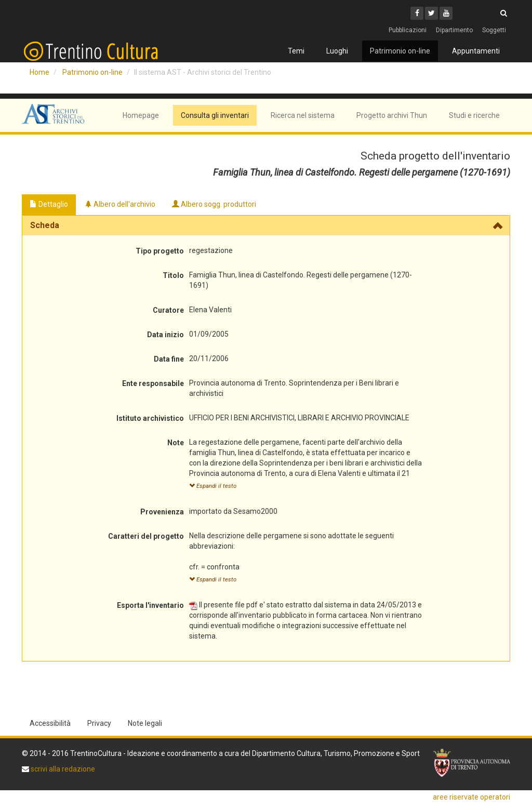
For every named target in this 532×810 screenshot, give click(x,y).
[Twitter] (431, 13)
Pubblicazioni (408, 30)
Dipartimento (454, 30)
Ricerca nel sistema (303, 115)
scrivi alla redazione (62, 769)
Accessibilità (50, 723)
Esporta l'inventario (150, 605)
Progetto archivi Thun (392, 115)
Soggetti (494, 30)
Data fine (169, 359)
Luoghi (337, 51)
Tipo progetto (160, 251)
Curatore (168, 310)
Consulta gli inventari (215, 115)
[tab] (266, 225)
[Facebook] (417, 13)
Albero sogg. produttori (214, 204)
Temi (296, 51)
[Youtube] (446, 13)
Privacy (99, 723)
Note (176, 443)
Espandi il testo (213, 486)
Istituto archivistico (150, 418)
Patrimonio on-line (400, 51)
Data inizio (165, 335)
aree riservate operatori (471, 797)
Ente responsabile (153, 383)
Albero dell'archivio (120, 204)
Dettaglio (49, 204)
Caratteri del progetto (146, 536)
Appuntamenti (476, 51)
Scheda (45, 225)
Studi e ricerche (474, 115)
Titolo (173, 275)
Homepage (141, 115)
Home (39, 72)
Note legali (145, 723)
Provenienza (162, 512)
